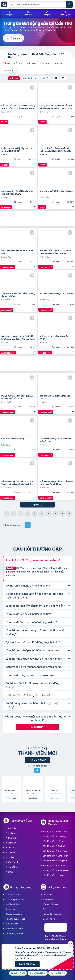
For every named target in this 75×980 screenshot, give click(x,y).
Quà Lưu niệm (12, 924)
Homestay (10, 909)
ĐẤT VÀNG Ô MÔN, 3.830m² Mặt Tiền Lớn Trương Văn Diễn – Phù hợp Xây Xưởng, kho (18, 337)
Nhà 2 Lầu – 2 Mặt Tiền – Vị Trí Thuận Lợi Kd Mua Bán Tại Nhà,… (56, 483)
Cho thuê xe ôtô (13, 894)
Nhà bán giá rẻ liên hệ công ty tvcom (56, 191)
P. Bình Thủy (11, 838)
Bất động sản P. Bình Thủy (55, 851)
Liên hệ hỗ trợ (49, 919)
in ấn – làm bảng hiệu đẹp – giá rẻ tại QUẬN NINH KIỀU (17, 150)
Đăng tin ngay (27, 964)
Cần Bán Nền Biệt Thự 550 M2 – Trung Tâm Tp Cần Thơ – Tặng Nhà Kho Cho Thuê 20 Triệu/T (18, 107)
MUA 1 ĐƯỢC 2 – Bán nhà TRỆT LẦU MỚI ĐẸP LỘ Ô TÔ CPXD (17, 397)
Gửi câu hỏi (38, 727)
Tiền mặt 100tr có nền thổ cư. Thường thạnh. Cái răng (18, 295)
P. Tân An (10, 847)
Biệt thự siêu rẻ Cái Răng (13, 438)
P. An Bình (10, 833)
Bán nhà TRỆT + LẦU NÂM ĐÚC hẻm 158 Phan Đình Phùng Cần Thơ (55, 252)
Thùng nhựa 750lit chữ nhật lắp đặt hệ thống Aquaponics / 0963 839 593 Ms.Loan (56, 107)
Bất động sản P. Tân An (53, 841)
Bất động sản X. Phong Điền (56, 870)
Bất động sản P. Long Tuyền (56, 856)
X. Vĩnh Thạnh (12, 862)
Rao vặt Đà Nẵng (38, 973)
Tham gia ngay (38, 760)
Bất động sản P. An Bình (54, 865)
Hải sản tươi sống (14, 914)
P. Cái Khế (10, 852)
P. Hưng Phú (11, 867)
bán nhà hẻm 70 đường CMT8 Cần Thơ (55, 397)
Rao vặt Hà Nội (18, 973)
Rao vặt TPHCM (58, 973)
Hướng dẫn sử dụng (52, 914)
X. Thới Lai (10, 857)
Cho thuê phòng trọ (15, 899)
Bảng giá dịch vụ (51, 904)
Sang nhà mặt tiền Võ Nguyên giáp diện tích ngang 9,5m (17, 192)
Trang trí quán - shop (15, 919)
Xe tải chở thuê (13, 904)
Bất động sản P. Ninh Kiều (55, 831)
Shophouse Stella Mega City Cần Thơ (57, 293)
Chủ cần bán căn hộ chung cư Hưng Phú (17, 252)
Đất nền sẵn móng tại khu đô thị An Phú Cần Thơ (56, 440)
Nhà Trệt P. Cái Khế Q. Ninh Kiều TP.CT (54, 337)
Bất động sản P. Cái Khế (54, 846)
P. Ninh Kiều (11, 828)
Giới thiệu (47, 894)
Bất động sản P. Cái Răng (54, 836)
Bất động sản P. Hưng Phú (55, 860)
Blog (45, 909)
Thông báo (48, 899)
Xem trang (12, 798)
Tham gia (16, 38)
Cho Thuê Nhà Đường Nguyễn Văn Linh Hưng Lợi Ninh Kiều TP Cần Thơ (56, 150)
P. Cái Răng (11, 843)
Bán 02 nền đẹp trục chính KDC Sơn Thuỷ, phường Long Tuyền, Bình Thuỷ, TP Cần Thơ (18, 483)
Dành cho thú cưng (14, 928)
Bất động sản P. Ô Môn (53, 875)
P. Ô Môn (9, 872)
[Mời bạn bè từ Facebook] (37, 771)
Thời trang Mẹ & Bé (14, 933)
